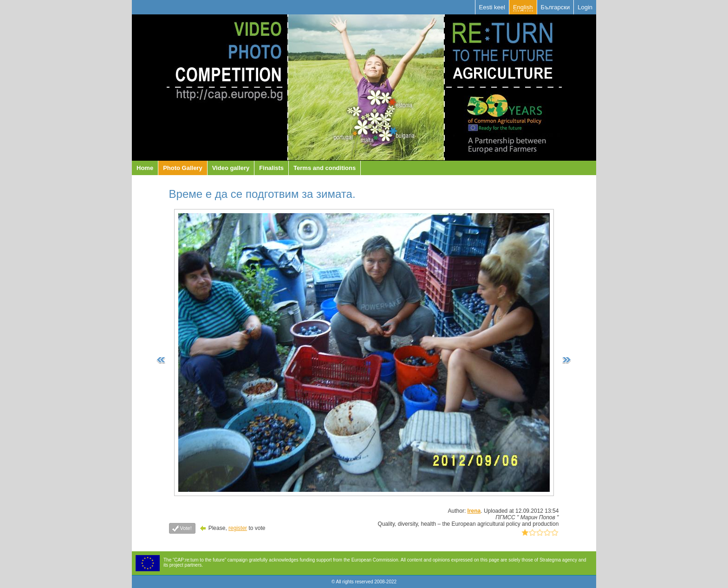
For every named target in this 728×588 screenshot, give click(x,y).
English (523, 7)
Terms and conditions (325, 168)
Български (556, 7)
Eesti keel (492, 7)
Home (145, 168)
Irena (474, 511)
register (238, 528)
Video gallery (231, 168)
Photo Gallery (183, 168)
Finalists (271, 168)
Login (585, 7)
